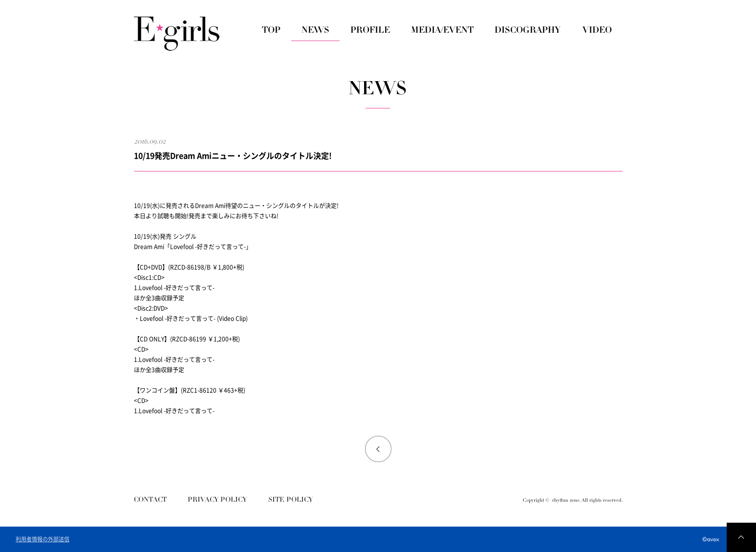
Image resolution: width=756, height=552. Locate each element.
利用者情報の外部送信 (43, 539)
